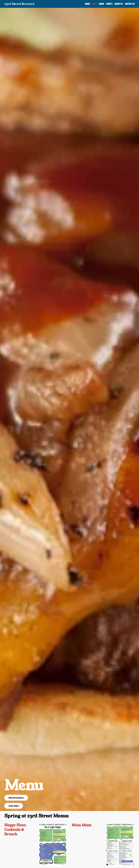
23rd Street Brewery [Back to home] (19, 4)
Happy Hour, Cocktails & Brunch (15, 830)
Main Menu (82, 825)
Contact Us (130, 4)
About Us (119, 4)
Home (87, 4)
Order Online (14, 806)
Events (109, 4)
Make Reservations (16, 798)
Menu (94, 4)
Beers (101, 4)
